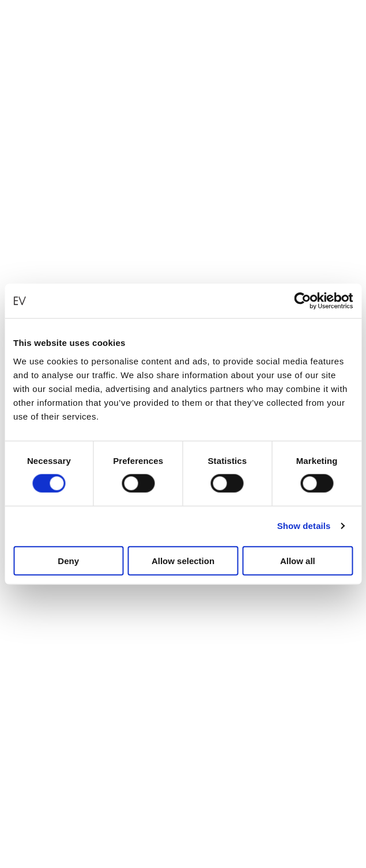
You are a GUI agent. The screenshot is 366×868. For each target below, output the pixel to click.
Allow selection (183, 560)
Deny (68, 560)
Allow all (298, 560)
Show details (304, 526)
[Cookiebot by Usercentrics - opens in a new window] (302, 301)
